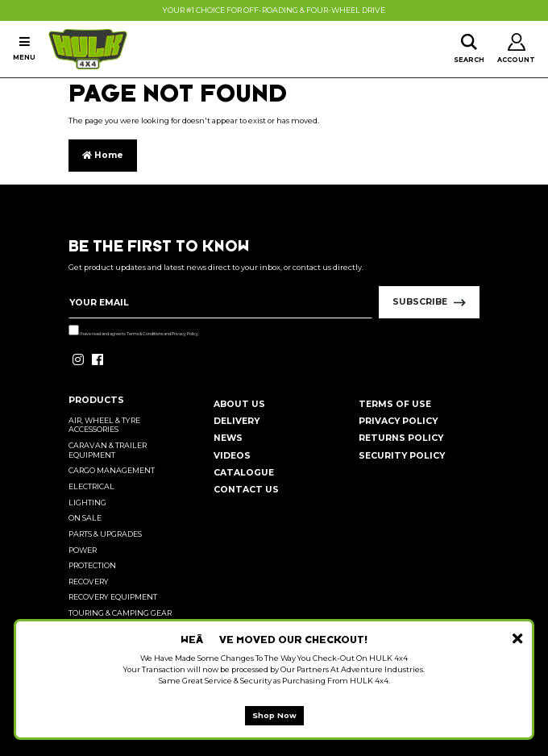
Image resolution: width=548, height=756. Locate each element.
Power (83, 550)
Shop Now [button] (274, 715)
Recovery (89, 582)
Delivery (237, 421)
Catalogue (244, 473)
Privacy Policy (185, 334)
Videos (232, 456)
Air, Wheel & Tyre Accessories (104, 425)
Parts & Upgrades (105, 534)
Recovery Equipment (113, 597)
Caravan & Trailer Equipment (108, 450)
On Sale (85, 518)
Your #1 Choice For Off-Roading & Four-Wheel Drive (274, 10)
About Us (239, 404)
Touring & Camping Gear (120, 613)
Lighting (87, 503)
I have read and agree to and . (134, 330)
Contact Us (246, 490)
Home (103, 155)
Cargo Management (112, 470)
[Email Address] (220, 302)
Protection (92, 565)
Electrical (91, 486)
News (228, 438)
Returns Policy (401, 438)
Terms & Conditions (145, 334)
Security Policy (402, 456)
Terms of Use (395, 404)
